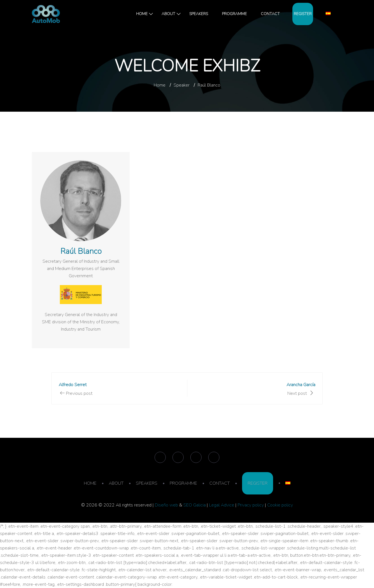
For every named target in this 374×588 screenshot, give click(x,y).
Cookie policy (280, 505)
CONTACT (270, 14)
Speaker (182, 85)
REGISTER (303, 14)
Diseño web (166, 505)
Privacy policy (251, 505)
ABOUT (168, 14)
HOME (142, 14)
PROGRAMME (234, 14)
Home (160, 85)
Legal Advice (222, 505)
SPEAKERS (199, 14)
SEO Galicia (195, 505)
